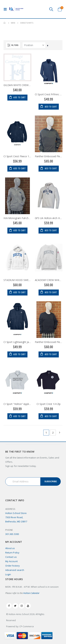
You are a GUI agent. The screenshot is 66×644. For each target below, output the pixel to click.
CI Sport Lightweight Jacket (17, 342)
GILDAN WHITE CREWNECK (17, 85)
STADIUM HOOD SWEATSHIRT (17, 280)
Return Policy (12, 553)
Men (13, 23)
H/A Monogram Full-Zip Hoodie (17, 218)
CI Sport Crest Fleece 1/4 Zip (17, 156)
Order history (12, 566)
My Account (11, 561)
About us (10, 548)
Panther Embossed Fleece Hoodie (49, 156)
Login (8, 574)
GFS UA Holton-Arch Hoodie (49, 218)
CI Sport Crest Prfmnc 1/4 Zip (49, 94)
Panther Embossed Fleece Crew (49, 342)
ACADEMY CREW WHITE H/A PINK (49, 280)
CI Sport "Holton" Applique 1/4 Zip (17, 404)
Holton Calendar (31, 593)
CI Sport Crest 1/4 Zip (49, 404)
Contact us (11, 557)
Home (5, 23)
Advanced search (15, 570)
